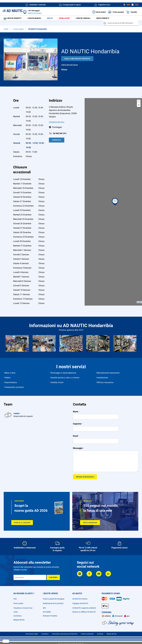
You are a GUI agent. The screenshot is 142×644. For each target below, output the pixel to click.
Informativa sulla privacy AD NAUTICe (65, 634)
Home (6, 31)
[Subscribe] (53, 577)
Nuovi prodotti (100, 19)
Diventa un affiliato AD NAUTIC (84, 612)
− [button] (139, 107)
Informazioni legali (32, 634)
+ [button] (139, 103)
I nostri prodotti (14, 19)
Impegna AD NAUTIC (80, 603)
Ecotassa (100, 634)
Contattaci (57, 142)
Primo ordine (18, 603)
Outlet (51, 19)
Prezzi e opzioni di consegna (54, 599)
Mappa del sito (19, 620)
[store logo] (13, 11)
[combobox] (121, 25)
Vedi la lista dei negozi (70, 66)
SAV (44, 608)
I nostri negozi (18, 31)
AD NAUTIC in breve (80, 599)
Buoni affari (64, 19)
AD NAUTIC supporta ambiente (84, 608)
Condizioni (45, 634)
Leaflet (139, 304)
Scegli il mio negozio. (35, 13)
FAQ (15, 599)
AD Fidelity (47, 612)
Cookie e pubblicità (87, 634)
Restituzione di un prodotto (53, 603)
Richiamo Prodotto (50, 616)
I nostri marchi (37, 19)
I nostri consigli (81, 19)
